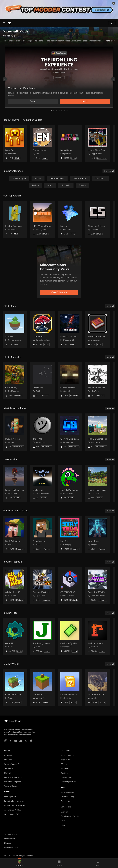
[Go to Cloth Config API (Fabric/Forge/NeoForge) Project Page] (70, 637)
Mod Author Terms (11, 848)
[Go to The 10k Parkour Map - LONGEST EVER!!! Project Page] (70, 483)
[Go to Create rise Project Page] (42, 381)
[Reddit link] (31, 741)
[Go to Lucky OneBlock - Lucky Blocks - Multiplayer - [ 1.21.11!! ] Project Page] (70, 688)
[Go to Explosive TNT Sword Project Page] (70, 330)
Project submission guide (14, 801)
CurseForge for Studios (70, 816)
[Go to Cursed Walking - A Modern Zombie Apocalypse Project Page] (70, 381)
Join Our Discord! (68, 756)
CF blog (64, 764)
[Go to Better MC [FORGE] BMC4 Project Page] (97, 585)
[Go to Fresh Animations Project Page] (15, 534)
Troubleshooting (67, 797)
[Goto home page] (10, 23)
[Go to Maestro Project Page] (70, 219)
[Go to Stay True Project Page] (70, 534)
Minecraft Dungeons (13, 782)
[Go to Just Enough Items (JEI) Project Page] (42, 637)
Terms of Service (11, 834)
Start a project (10, 797)
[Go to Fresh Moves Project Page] (42, 534)
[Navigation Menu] (4, 23)
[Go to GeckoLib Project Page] (15, 637)
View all (110, 306)
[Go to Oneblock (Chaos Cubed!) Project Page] (15, 688)
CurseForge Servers (68, 782)
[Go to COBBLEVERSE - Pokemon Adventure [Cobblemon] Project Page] (70, 585)
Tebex (63, 821)
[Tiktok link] (11, 741)
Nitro (63, 825)
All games (8, 756)
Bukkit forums (66, 777)
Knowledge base (67, 792)
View (33, 101)
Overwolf (64, 812)
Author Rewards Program (15, 806)
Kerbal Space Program (13, 777)
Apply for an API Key (13, 810)
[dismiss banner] (114, 3)
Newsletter (65, 769)
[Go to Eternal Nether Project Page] (42, 143)
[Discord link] (21, 741)
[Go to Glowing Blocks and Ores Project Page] (70, 432)
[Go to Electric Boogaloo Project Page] (15, 219)
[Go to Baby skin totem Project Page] (15, 432)
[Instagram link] (6, 741)
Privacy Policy (9, 839)
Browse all (109, 171)
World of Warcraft (12, 764)
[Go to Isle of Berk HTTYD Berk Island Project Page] (97, 688)
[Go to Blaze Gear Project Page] (15, 143)
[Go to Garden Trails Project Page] (42, 330)
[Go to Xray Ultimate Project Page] (97, 534)
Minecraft (8, 760)
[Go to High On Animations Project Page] (97, 432)
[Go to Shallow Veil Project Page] (42, 483)
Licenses (7, 843)
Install (85, 101)
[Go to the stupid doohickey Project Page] (97, 381)
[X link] (26, 741)
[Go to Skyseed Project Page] (15, 330)
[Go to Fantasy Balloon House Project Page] (15, 483)
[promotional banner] (59, 9)
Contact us (65, 801)
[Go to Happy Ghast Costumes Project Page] (97, 143)
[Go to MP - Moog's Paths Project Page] (42, 219)
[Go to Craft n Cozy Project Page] (15, 381)
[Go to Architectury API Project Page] (97, 637)
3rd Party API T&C (12, 814)
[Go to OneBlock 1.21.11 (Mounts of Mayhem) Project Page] (42, 688)
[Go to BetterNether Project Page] (70, 143)
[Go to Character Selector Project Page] (97, 219)
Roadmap (65, 773)
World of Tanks (10, 786)
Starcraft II (9, 773)
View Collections (59, 292)
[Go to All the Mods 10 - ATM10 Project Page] (15, 585)
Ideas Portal (65, 760)
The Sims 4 (9, 769)
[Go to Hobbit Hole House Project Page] (97, 483)
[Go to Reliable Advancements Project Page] (97, 330)
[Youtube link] (16, 741)
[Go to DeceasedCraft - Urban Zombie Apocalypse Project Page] (42, 585)
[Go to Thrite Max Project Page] (42, 432)
